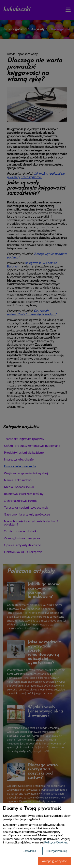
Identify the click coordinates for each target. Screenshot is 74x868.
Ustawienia (29, 851)
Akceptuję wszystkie (55, 861)
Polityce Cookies (56, 842)
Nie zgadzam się (57, 851)
